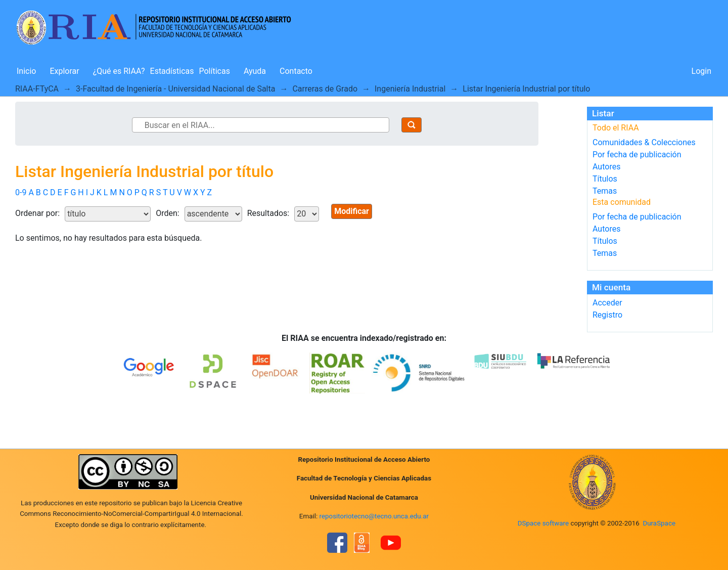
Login (701, 71)
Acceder (607, 303)
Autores (606, 167)
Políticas (215, 71)
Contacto (296, 71)
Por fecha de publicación (637, 155)
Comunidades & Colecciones (644, 142)
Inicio (26, 71)
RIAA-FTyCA (37, 89)
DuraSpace (659, 523)
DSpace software (543, 523)
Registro (607, 315)
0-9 (21, 192)
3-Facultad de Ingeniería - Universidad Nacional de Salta (175, 89)
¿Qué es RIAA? (119, 71)
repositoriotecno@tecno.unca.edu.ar (374, 516)
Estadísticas (172, 71)
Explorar (64, 71)
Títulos (605, 179)
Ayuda (255, 71)
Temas (605, 191)
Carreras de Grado (325, 89)
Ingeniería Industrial (410, 89)
